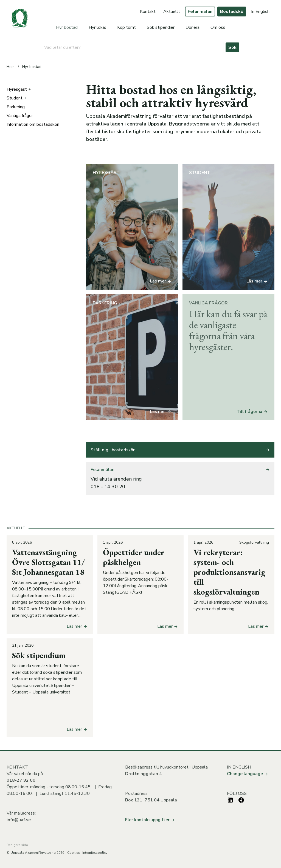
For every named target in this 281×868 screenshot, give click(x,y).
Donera (193, 27)
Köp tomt (127, 27)
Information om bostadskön (33, 124)
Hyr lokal (97, 27)
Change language (248, 774)
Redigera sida (17, 845)
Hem (11, 67)
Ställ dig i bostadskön (180, 450)
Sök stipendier (161, 27)
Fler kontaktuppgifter (150, 820)
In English (260, 12)
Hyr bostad (67, 27)
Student (15, 98)
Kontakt (148, 12)
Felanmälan (200, 12)
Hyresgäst (17, 89)
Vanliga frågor (20, 116)
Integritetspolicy (95, 853)
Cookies (74, 853)
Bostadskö (232, 12)
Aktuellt (172, 12)
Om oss (218, 27)
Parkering (16, 107)
